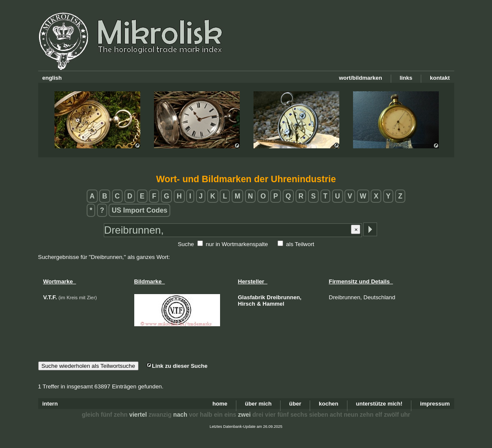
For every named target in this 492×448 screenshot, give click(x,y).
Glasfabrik (252, 297)
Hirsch (247, 304)
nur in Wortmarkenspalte (237, 244)
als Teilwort (300, 244)
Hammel (273, 304)
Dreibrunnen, (284, 297)
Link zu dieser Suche (177, 366)
